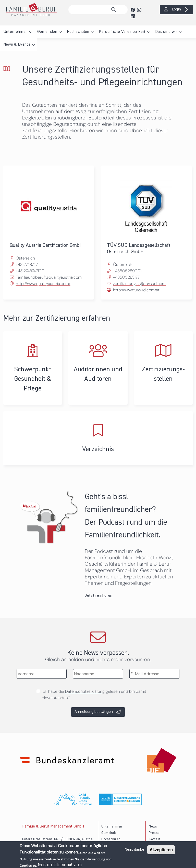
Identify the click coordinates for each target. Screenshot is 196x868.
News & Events (17, 45)
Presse (154, 833)
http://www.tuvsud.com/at (136, 290)
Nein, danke (134, 850)
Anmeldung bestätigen (94, 712)
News (153, 827)
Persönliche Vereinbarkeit (122, 32)
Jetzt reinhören (99, 596)
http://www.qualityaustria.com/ (43, 284)
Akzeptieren (161, 850)
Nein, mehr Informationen (60, 865)
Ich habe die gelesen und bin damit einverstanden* (94, 695)
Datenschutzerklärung (85, 691)
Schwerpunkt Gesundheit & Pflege (33, 368)
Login (176, 9)
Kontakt (155, 839)
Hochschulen (78, 32)
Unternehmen (16, 32)
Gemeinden (47, 32)
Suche (115, 10)
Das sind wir (166, 32)
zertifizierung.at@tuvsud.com (139, 284)
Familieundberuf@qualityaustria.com (49, 277)
